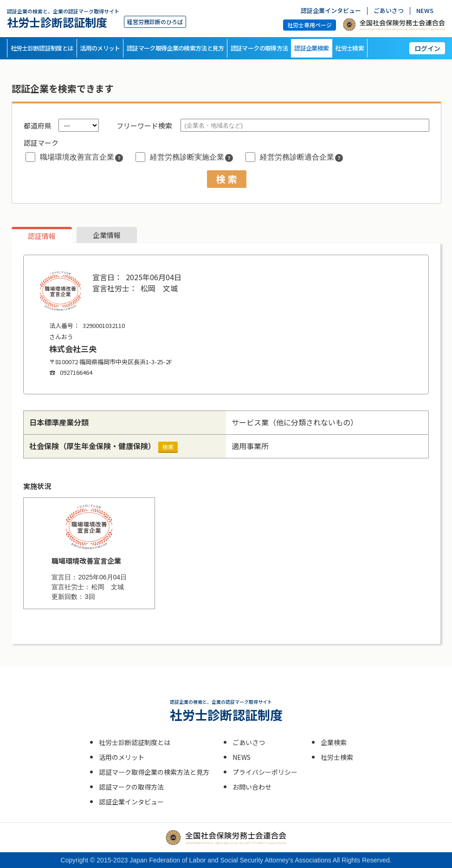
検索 (168, 447)
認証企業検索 (311, 48)
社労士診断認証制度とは (42, 48)
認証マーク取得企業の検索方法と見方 (175, 48)
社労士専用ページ (310, 25)
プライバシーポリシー (265, 772)
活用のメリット (100, 48)
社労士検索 (349, 48)
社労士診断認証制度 (63, 18)
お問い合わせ (252, 787)
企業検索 (334, 742)
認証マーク (41, 143)
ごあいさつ (389, 11)
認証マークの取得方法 (259, 48)
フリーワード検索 (144, 125)
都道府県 (38, 125)
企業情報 (107, 235)
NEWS (425, 11)
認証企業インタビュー (331, 11)
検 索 (227, 179)
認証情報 (42, 236)
